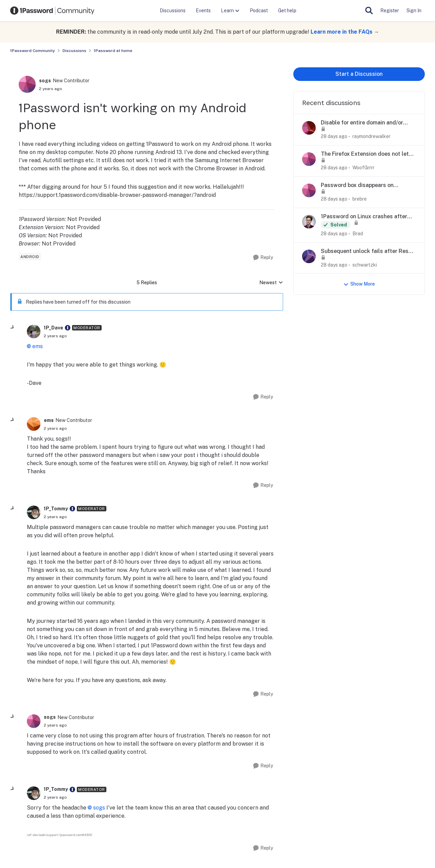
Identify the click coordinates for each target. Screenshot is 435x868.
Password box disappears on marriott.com (357, 185)
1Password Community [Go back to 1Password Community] (33, 51)
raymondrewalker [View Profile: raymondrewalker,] (371, 136)
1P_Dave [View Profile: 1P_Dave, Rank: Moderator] (54, 328)
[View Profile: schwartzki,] (309, 256)
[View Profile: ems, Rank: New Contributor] (34, 424)
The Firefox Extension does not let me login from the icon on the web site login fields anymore (365, 154)
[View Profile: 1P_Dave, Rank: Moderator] (34, 331)
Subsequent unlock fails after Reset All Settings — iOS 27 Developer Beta (367, 251)
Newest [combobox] (271, 283)
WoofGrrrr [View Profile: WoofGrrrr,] (363, 168)
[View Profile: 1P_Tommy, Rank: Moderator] (34, 512)
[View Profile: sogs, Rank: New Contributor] (27, 84)
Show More (359, 284)
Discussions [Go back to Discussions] (74, 51)
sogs (99, 808)
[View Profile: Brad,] (309, 222)
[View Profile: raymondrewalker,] (309, 128)
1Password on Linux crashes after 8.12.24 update (364, 217)
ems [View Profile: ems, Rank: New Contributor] (49, 420)
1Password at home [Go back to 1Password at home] (113, 51)
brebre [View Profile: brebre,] (360, 199)
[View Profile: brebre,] (309, 190)
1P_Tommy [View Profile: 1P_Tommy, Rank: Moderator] (56, 509)
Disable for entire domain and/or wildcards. (362, 123)
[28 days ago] (334, 137)
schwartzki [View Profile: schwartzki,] (365, 265)
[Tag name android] (30, 257)
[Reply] (263, 258)
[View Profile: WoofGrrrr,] (309, 159)
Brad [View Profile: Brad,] (358, 234)
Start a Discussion (359, 74)
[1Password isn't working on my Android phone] (55, 336)
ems (38, 346)
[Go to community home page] (52, 11)
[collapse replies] (13, 327)
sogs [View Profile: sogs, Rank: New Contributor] (45, 81)
